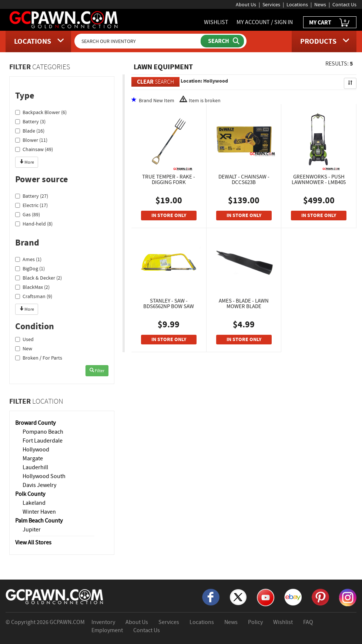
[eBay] (293, 596)
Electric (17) (31, 205)
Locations (297, 4)
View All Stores (33, 543)
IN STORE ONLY (169, 215)
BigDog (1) (30, 268)
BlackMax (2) (32, 287)
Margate (33, 458)
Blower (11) (31, 140)
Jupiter (32, 530)
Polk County (30, 494)
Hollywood (36, 450)
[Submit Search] (222, 41)
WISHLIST (216, 22)
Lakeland (34, 503)
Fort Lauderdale (43, 441)
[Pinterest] (320, 596)
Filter (97, 371)
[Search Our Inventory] (138, 41)
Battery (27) (32, 196)
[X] (238, 596)
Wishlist (283, 622)
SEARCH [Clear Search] (155, 82)
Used (24, 339)
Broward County (35, 423)
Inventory (103, 622)
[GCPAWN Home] (55, 596)
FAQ (308, 622)
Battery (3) (30, 121)
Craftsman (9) (34, 296)
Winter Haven (39, 512)
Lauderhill (35, 467)
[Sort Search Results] (350, 83)
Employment (107, 630)
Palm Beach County (39, 521)
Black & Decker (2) (38, 278)
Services (271, 4)
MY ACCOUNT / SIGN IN (265, 22)
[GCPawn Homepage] (64, 19)
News (320, 4)
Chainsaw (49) (34, 149)
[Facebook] (211, 596)
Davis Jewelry (39, 485)
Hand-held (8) (34, 224)
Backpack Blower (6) (41, 112)
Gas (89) (28, 214)
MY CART (330, 23)
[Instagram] (348, 597)
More (27, 162)
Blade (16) (30, 131)
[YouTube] (266, 597)
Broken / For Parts (39, 358)
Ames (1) (28, 259)
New (24, 348)
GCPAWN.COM (67, 622)
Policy (255, 622)
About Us (246, 4)
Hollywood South (44, 476)
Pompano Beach (43, 432)
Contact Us (344, 4)
